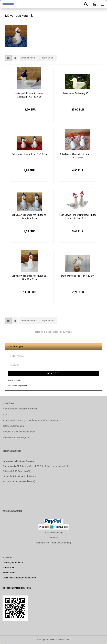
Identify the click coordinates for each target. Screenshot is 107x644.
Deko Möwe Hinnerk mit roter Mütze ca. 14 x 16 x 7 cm (78, 217)
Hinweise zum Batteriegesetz (17, 437)
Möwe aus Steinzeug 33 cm (78, 93)
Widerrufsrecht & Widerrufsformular (20, 409)
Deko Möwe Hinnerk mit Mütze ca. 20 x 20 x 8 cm (29, 277)
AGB (5, 414)
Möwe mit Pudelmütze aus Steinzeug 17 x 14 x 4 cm (29, 95)
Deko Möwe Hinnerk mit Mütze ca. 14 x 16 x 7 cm (29, 217)
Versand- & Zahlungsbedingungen (19, 432)
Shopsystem (43, 640)
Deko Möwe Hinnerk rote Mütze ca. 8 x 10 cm (78, 156)
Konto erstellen (15, 380)
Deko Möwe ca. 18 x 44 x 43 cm (78, 276)
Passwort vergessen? (18, 385)
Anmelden (53, 373)
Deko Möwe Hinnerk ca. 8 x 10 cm (29, 154)
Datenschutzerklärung (13, 426)
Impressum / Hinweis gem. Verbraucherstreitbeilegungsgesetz (33, 420)
